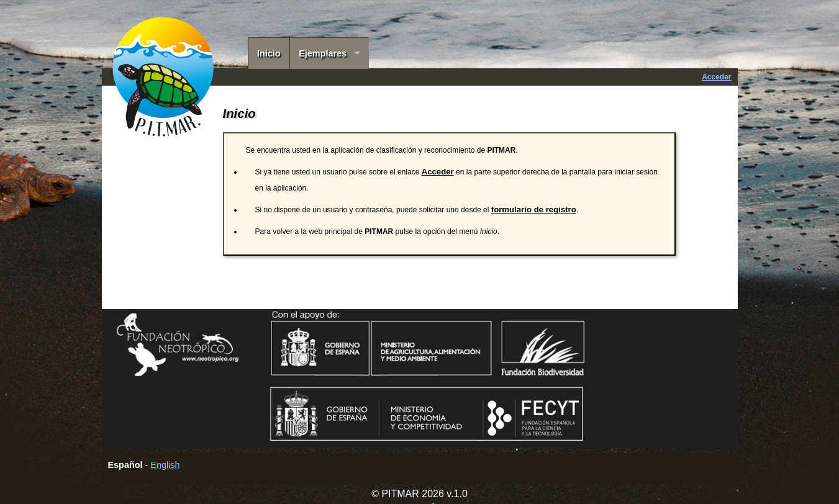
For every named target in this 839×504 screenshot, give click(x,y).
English (165, 465)
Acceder (716, 77)
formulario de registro (534, 209)
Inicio (269, 53)
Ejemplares (323, 53)
